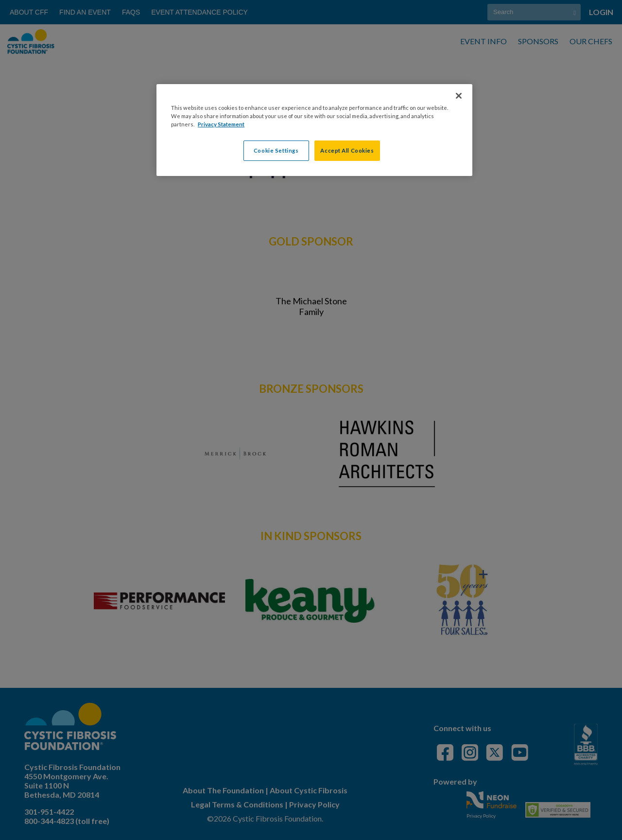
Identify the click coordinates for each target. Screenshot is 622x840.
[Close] (459, 96)
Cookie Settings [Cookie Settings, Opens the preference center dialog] (276, 150)
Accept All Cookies (347, 150)
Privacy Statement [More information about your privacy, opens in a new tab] (221, 124)
